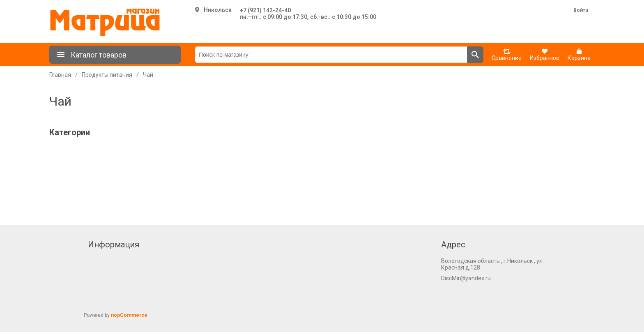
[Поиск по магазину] (331, 55)
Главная (60, 75)
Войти (581, 10)
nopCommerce (129, 315)
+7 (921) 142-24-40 (265, 10)
